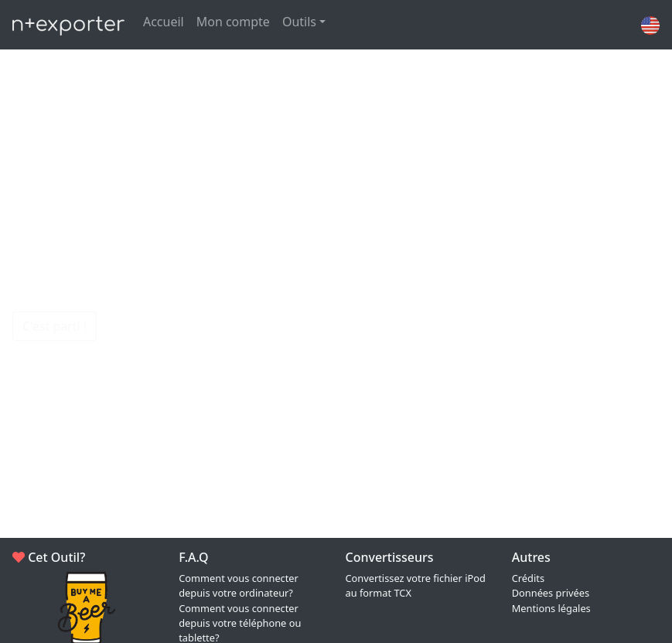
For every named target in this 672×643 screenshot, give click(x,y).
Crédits (528, 578)
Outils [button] (299, 22)
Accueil (164, 22)
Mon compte (233, 22)
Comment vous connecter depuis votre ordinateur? (239, 585)
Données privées (551, 593)
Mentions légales (551, 608)
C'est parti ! (55, 326)
